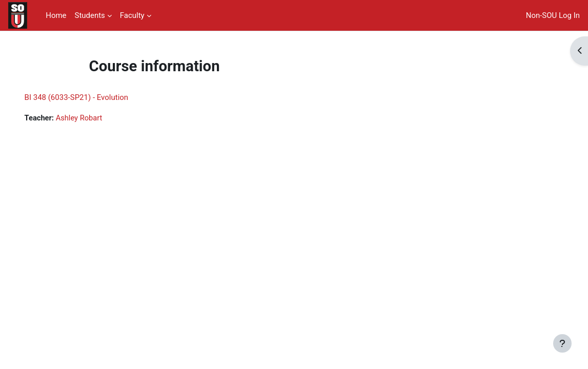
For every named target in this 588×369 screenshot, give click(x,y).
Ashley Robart (95, 118)
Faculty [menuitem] (132, 15)
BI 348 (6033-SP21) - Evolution (91, 97)
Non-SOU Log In (553, 15)
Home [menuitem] (56, 15)
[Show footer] (562, 343)
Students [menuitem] (90, 15)
